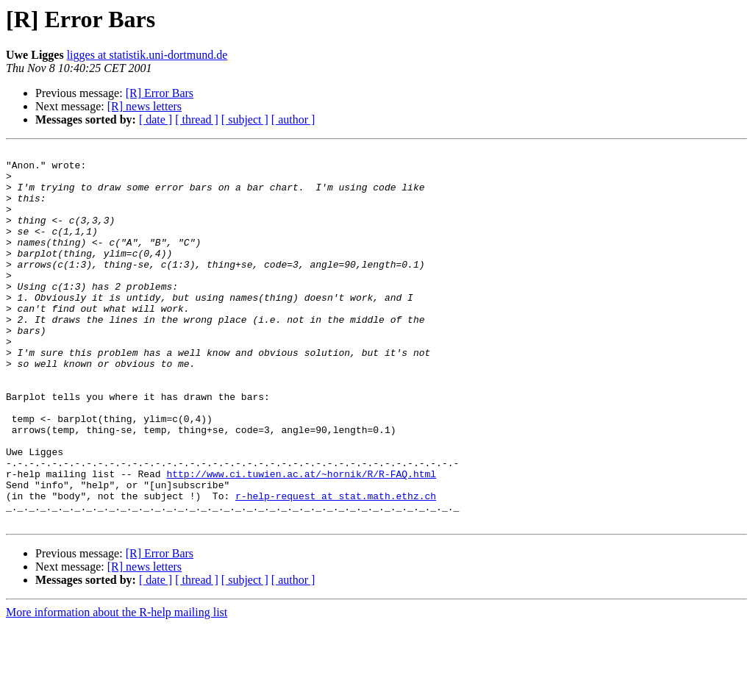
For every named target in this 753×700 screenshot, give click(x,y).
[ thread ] (197, 119)
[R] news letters (144, 106)
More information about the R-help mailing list (117, 687)
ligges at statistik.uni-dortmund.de (147, 55)
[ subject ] (245, 119)
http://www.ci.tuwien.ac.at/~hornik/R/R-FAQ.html (301, 540)
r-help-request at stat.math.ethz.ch (336, 566)
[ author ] (293, 119)
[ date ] (156, 119)
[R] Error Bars (160, 93)
